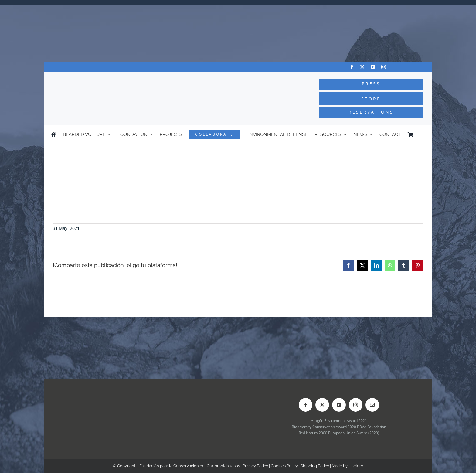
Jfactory (356, 466)
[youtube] (373, 67)
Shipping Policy (315, 466)
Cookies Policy (284, 466)
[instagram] (384, 67)
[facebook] (352, 67)
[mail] (372, 405)
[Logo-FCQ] (117, 78)
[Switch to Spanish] (423, 134)
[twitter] (362, 67)
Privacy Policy (255, 466)
